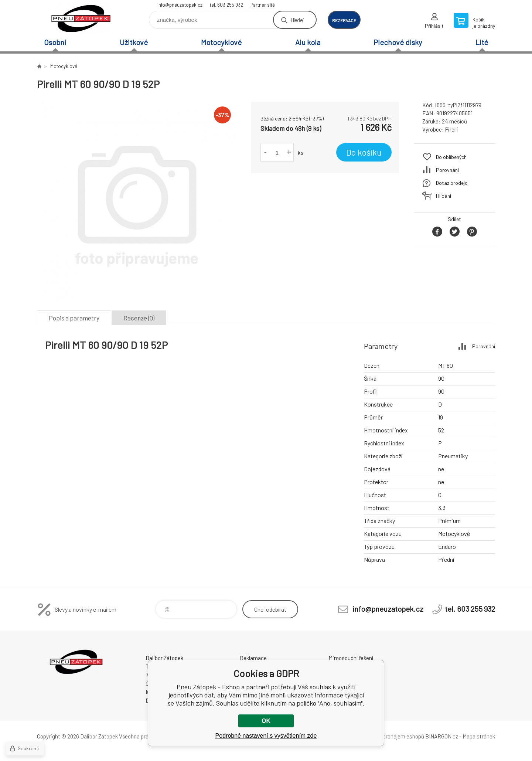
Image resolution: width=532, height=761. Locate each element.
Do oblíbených (451, 157)
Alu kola (308, 42)
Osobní (55, 42)
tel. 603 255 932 (226, 5)
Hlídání (444, 196)
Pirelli (452, 129)
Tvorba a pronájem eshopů (393, 736)
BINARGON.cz (442, 736)
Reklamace (253, 658)
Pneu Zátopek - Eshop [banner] (81, 17)
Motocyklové (221, 42)
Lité (482, 42)
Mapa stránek (479, 736)
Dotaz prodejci (452, 183)
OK (266, 721)
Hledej (297, 20)
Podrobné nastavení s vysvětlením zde (266, 736)
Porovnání (447, 170)
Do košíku (364, 152)
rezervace (344, 20)
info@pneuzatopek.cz (180, 5)
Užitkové (134, 42)
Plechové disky (398, 42)
